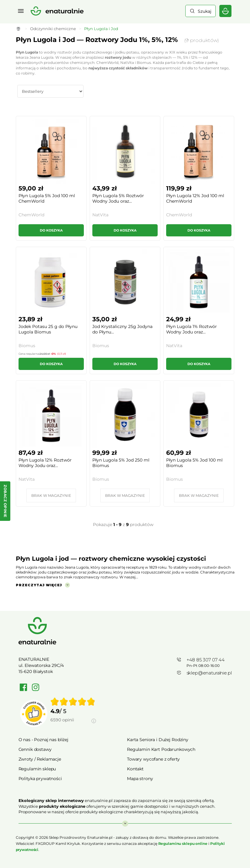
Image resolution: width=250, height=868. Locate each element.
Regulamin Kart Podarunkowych (161, 749)
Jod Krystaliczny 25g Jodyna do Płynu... (122, 329)
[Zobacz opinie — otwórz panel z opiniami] (5, 501)
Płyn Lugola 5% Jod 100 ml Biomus (194, 463)
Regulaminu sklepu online (183, 844)
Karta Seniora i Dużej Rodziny (158, 740)
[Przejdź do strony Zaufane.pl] (34, 713)
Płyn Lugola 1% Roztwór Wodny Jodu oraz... (192, 329)
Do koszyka (51, 230)
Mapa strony (140, 779)
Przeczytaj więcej (39, 585)
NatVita (100, 215)
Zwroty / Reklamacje (40, 759)
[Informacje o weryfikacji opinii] (73, 727)
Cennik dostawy (35, 749)
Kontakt (135, 769)
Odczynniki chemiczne (53, 29)
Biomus (27, 346)
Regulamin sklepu (37, 769)
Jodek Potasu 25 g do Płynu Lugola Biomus (48, 329)
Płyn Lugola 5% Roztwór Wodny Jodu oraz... (118, 198)
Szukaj (205, 11)
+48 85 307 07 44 (206, 660)
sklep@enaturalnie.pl (209, 673)
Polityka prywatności (40, 779)
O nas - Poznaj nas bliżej (44, 740)
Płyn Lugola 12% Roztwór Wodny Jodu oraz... (45, 463)
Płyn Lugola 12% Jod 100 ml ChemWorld (195, 198)
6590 (62, 720)
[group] (73, 713)
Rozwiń (125, 821)
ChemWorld (31, 215)
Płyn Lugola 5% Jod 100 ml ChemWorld (47, 198)
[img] (73, 702)
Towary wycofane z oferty (153, 759)
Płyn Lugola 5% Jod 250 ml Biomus (121, 463)
